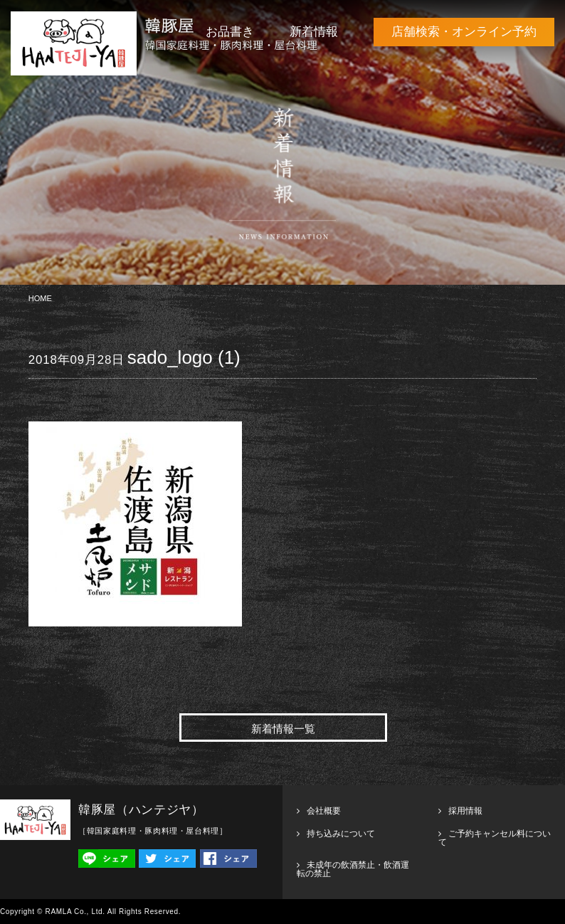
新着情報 (314, 32)
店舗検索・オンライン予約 (464, 32)
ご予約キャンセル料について (495, 838)
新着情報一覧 (283, 729)
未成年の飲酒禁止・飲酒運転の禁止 (353, 869)
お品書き (230, 32)
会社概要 (324, 811)
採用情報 (465, 811)
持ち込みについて (341, 834)
